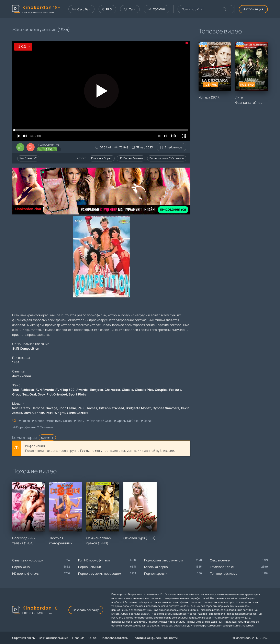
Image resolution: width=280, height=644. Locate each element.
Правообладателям (115, 638)
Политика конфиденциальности (155, 638)
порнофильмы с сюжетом (35, 427)
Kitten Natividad (112, 408)
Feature (175, 390)
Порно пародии (156, 574)
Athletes (27, 390)
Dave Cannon (34, 413)
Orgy (41, 394)
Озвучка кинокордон (28, 560)
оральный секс (128, 421)
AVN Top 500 (65, 390)
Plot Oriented (57, 394)
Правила (78, 638)
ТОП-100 (156, 9)
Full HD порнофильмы (94, 560)
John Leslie (68, 408)
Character (113, 390)
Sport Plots (77, 394)
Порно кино (21, 567)
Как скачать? (28, 158)
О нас (93, 638)
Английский (21, 376)
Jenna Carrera (77, 413)
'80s (15, 390)
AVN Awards (45, 390)
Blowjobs (96, 390)
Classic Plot (144, 390)
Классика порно (102, 158)
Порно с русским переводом (100, 574)
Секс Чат (81, 9)
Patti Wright (55, 413)
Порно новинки (90, 567)
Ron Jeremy (21, 408)
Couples (161, 390)
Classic (128, 390)
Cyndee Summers (166, 408)
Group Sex (20, 394)
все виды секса (60, 421)
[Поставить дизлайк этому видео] (31, 147)
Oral (33, 394)
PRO (107, 9)
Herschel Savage (44, 408)
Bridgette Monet (138, 408)
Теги (130, 9)
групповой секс (101, 421)
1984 (16, 362)
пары (81, 421)
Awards (82, 390)
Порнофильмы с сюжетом (167, 158)
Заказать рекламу (86, 610)
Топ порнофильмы (224, 574)
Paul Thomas (87, 408)
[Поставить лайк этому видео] (20, 147)
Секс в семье (220, 560)
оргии (148, 421)
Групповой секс (222, 567)
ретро (26, 421)
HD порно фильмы (131, 158)
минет (40, 421)
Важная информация (54, 638)
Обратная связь (24, 638)
